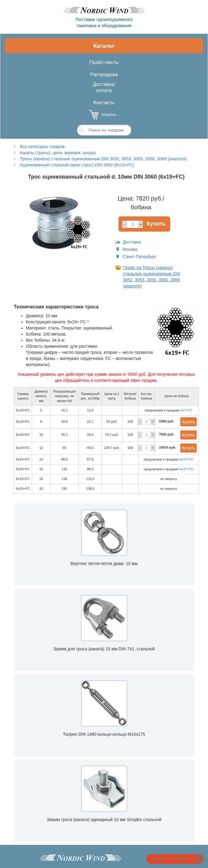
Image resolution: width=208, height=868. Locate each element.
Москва (130, 249)
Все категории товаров (42, 147)
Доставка (132, 242)
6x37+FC (187, 459)
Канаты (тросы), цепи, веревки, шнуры (58, 153)
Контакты (104, 103)
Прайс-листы (104, 62)
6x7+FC (187, 410)
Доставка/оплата (104, 87)
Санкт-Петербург (139, 257)
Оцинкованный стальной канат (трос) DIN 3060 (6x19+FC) (77, 165)
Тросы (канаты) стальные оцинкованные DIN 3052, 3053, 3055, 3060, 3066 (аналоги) (103, 159)
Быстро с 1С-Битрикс (171, 859)
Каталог (104, 46)
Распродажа (104, 75)
